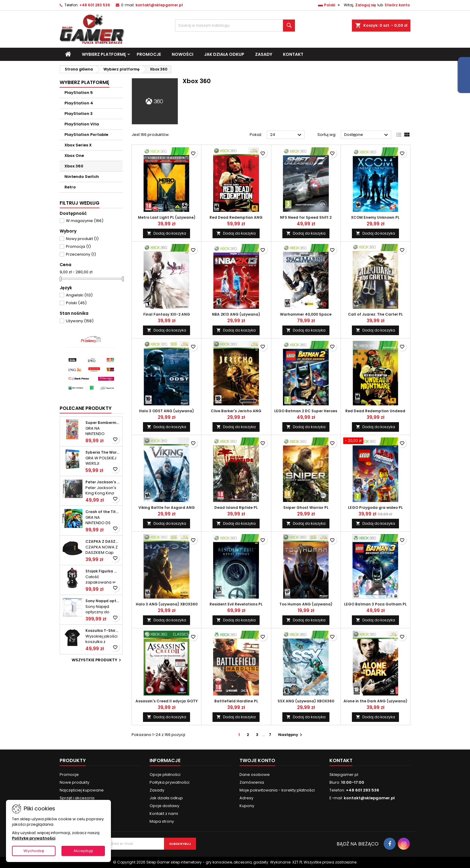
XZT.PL (297, 862)
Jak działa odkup (224, 54)
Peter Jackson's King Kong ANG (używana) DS (103, 482)
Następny (291, 735)
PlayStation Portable (86, 135)
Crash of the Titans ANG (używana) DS (103, 512)
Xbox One (74, 156)
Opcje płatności (165, 775)
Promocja (78, 246)
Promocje (149, 54)
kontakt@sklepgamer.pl (159, 5)
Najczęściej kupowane (82, 790)
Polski (76, 303)
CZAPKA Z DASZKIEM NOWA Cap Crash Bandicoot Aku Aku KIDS (103, 542)
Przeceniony (81, 254)
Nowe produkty (74, 782)
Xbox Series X (78, 145)
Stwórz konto (397, 5)
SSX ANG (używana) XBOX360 (306, 701)
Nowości (183, 54)
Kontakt (293, 54)
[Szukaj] (235, 26)
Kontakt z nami (164, 814)
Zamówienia (252, 782)
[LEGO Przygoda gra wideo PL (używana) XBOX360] (375, 441)
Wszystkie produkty (97, 660)
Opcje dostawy (164, 806)
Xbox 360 (74, 166)
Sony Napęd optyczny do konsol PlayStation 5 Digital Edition (103, 601)
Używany (80, 321)
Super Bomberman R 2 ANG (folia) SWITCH (103, 423)
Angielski (79, 295)
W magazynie (85, 221)
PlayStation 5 (79, 93)
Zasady (264, 54)
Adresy (246, 798)
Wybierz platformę (104, 54)
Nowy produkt (82, 239)
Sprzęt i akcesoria (77, 798)
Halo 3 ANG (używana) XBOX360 (167, 604)
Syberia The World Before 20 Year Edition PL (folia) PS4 (103, 452)
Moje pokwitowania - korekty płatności (277, 790)
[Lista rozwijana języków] (330, 5)
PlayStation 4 (79, 103)
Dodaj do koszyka (167, 233)
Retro (70, 187)
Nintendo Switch (82, 177)
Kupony (247, 806)
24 (287, 135)
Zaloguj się (366, 5)
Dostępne (367, 135)
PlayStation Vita (82, 124)
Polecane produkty (86, 408)
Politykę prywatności (34, 838)
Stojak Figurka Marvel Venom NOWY (103, 571)
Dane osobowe (255, 775)
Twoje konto (257, 760)
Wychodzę (34, 851)
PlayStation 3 (79, 114)
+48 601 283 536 (95, 5)
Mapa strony (162, 821)
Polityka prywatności (170, 782)
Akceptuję (83, 851)
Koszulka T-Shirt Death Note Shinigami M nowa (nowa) (103, 631)
